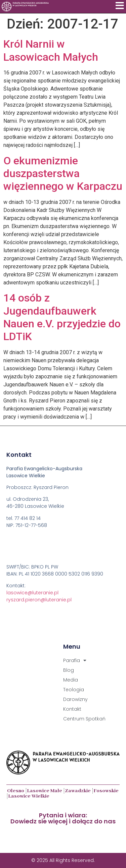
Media (71, 680)
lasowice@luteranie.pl (32, 593)
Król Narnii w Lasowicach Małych (51, 50)
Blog (69, 670)
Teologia (74, 690)
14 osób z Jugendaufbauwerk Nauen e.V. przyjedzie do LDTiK (62, 317)
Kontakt (72, 709)
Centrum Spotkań (84, 719)
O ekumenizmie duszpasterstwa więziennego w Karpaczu (63, 174)
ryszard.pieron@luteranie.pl (39, 600)
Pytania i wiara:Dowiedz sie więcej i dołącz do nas (63, 818)
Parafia (75, 661)
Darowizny (75, 699)
